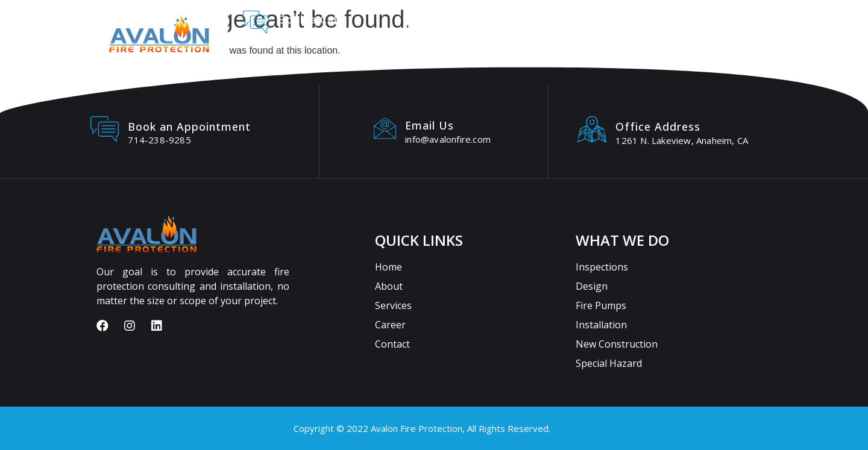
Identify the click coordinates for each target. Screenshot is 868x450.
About (470, 24)
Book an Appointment (189, 127)
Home (417, 24)
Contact (660, 24)
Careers (596, 24)
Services (532, 24)
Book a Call (309, 19)
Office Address (658, 127)
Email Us (429, 125)
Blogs (721, 24)
